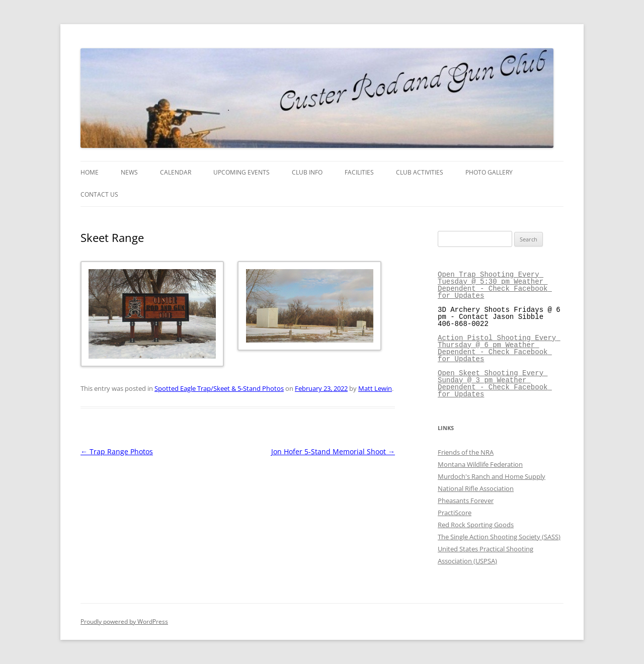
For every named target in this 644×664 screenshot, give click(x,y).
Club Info (307, 172)
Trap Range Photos (117, 451)
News (129, 172)
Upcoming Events (242, 172)
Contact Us (99, 194)
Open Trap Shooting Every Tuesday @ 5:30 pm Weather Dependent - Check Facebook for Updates (495, 285)
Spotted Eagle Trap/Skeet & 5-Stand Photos (219, 388)
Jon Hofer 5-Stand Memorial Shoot (333, 451)
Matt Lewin (375, 388)
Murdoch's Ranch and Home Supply (492, 476)
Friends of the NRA (466, 452)
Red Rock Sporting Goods (476, 525)
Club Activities (420, 172)
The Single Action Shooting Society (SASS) (499, 537)
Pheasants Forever (466, 501)
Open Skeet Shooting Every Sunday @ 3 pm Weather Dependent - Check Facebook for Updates (495, 384)
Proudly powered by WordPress (124, 621)
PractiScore (455, 513)
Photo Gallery (489, 172)
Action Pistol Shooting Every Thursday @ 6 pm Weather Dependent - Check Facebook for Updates (499, 348)
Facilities (359, 172)
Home (90, 172)
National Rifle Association (476, 488)
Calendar (176, 172)
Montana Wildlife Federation (480, 464)
